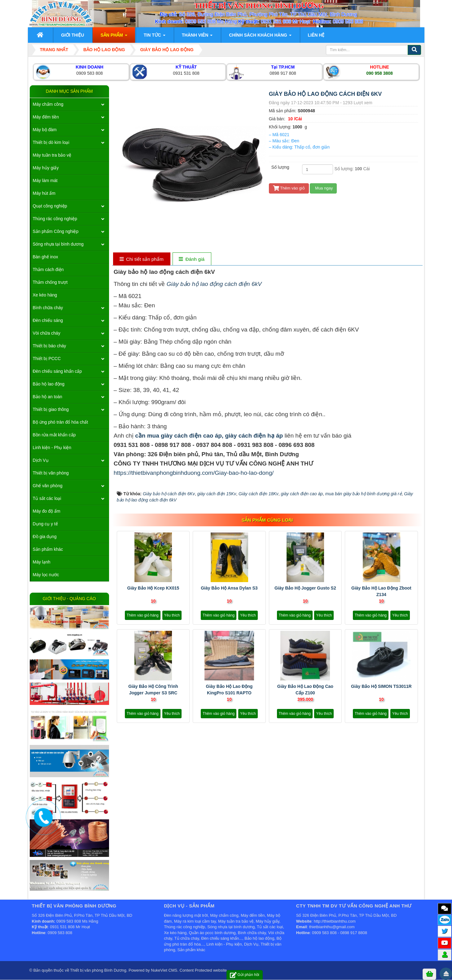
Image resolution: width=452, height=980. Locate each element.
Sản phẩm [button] (114, 37)
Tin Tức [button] (155, 37)
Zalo (445, 919)
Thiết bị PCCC (47, 359)
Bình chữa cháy (48, 308)
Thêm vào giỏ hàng (143, 615)
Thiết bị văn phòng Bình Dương (98, 970)
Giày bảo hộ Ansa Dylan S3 (229, 588)
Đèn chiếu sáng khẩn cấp (57, 371)
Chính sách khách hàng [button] (260, 37)
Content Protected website (203, 970)
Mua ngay (323, 188)
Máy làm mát (45, 180)
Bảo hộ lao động (49, 384)
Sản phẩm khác (48, 549)
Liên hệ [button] (316, 35)
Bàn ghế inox (46, 257)
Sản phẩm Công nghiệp (56, 231)
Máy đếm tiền (46, 117)
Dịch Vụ (41, 460)
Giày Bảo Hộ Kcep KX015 (153, 588)
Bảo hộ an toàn (48, 397)
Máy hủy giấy (46, 168)
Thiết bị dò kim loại (51, 142)
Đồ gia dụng (45, 537)
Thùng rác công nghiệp (55, 219)
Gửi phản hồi (245, 975)
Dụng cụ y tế (45, 524)
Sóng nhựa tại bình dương (58, 244)
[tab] (141, 259)
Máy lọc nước (46, 575)
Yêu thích (172, 615)
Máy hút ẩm (44, 193)
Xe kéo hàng (45, 295)
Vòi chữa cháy (47, 333)
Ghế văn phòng (48, 486)
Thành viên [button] (197, 37)
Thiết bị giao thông (51, 409)
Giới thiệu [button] (72, 35)
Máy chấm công (48, 104)
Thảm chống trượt (50, 282)
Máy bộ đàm (45, 130)
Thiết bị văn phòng (51, 473)
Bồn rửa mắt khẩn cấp (54, 435)
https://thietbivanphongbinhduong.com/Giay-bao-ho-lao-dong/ (194, 473)
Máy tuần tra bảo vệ (52, 155)
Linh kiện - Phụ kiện (52, 448)
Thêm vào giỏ (289, 188)
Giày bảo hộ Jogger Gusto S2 (305, 588)
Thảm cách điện (48, 269)
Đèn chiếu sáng (48, 320)
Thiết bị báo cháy (50, 346)
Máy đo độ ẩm (47, 511)
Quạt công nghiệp (50, 206)
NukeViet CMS (164, 970)
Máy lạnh (42, 562)
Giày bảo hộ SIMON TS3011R (381, 686)
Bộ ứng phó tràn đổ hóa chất (61, 422)
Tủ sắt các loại (47, 498)
